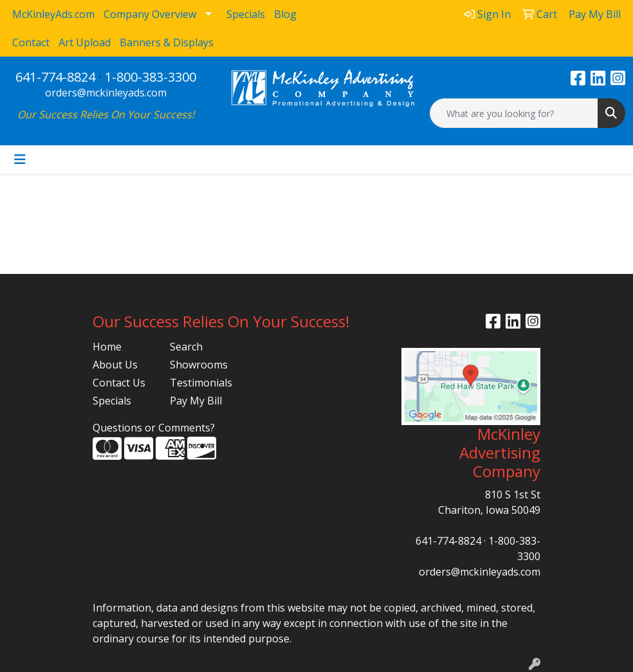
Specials (112, 401)
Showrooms (199, 365)
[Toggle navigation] (20, 159)
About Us (115, 365)
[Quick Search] (514, 113)
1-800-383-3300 (151, 77)
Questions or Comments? (154, 428)
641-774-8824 (55, 77)
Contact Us (119, 383)
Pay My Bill (196, 401)
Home (107, 347)
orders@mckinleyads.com (106, 93)
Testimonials (201, 383)
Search (186, 347)
